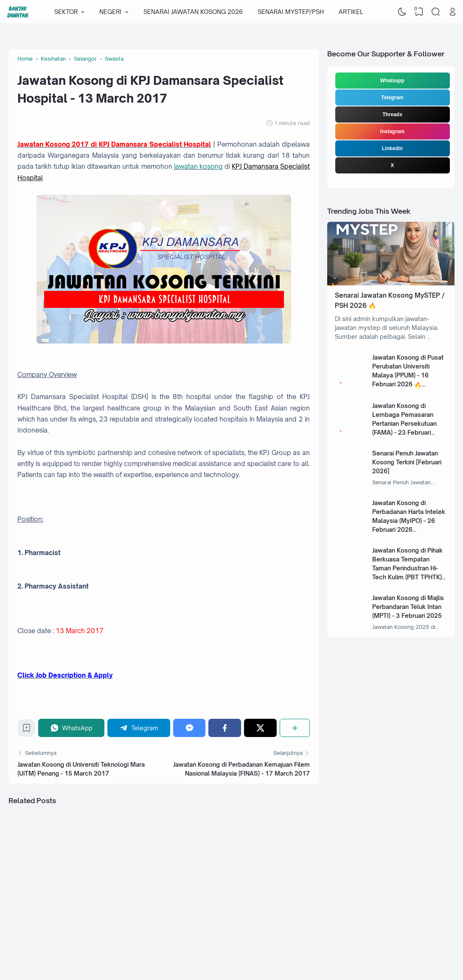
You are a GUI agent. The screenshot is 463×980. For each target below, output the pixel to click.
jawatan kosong (198, 166)
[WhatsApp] (71, 728)
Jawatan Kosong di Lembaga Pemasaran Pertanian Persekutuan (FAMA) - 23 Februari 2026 (404, 423)
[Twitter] (260, 728)
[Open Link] (452, 12)
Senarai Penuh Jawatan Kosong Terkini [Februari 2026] (407, 462)
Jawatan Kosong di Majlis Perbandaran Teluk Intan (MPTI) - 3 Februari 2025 (408, 607)
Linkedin (392, 148)
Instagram (392, 131)
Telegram (392, 98)
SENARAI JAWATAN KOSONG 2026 (193, 12)
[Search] (436, 12)
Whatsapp (392, 81)
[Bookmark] (27, 730)
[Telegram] (139, 728)
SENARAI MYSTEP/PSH (291, 12)
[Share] (295, 728)
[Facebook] (225, 728)
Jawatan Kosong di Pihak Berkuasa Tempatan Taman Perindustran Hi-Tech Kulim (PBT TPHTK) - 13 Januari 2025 (409, 568)
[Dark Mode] (402, 12)
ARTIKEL (351, 12)
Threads (392, 114)
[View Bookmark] (419, 12)
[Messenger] (189, 728)
